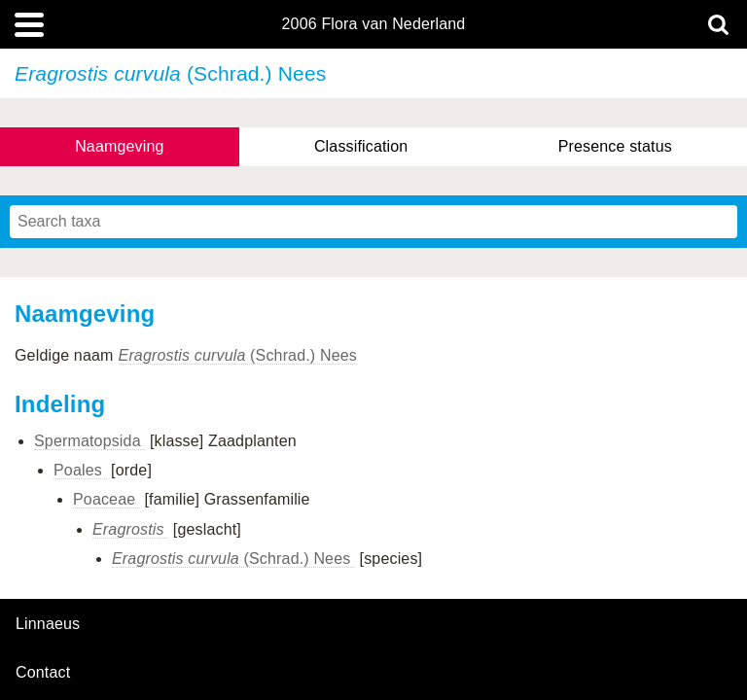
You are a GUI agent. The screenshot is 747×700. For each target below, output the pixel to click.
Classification (361, 146)
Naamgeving (119, 146)
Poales (80, 470)
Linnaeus (48, 624)
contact (43, 672)
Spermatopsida (89, 441)
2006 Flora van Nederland (374, 24)
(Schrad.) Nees (238, 355)
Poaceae (107, 499)
